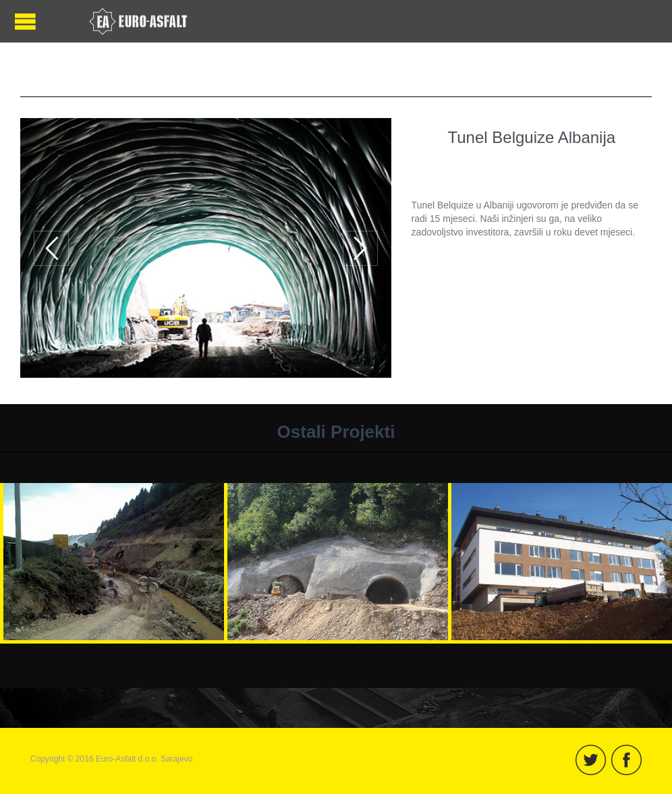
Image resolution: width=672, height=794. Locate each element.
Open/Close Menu (25, 21)
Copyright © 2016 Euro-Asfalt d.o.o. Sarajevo (111, 759)
